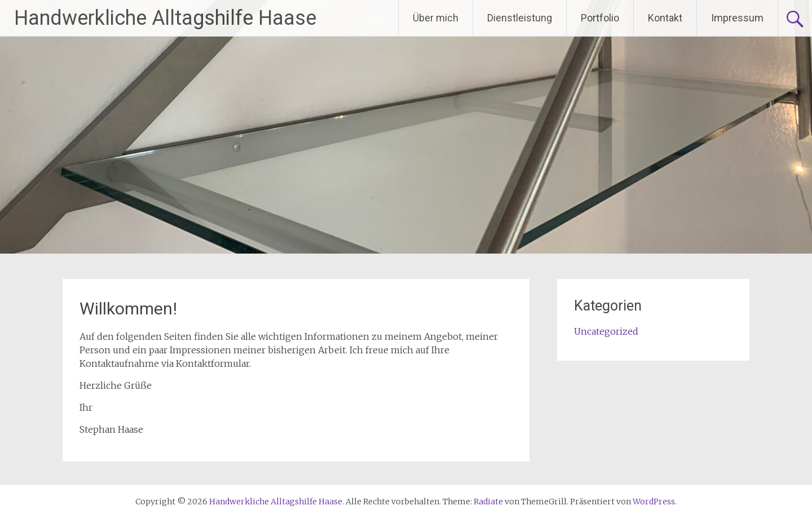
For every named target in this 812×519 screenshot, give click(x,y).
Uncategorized (606, 331)
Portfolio (600, 18)
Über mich (436, 18)
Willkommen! (128, 309)
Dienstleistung (520, 18)
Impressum (737, 18)
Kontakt (665, 18)
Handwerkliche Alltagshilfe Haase (165, 18)
